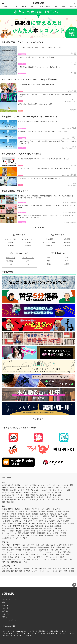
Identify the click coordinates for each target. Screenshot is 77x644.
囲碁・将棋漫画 (23, 533)
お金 (28, 264)
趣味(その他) (6, 559)
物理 (69, 547)
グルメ (62, 550)
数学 (15, 547)
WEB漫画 (30, 516)
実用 (72, 569)
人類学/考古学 (7, 547)
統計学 (58, 547)
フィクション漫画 (8, 536)
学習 (45, 569)
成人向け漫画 (63, 514)
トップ (24, 7)
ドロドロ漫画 (50, 521)
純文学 (28, 488)
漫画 (63, 7)
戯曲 (69, 490)
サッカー (24, 557)
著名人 (10, 557)
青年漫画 (67, 242)
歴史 (49, 257)
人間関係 (11, 555)
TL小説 (17, 485)
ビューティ (18, 552)
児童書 (68, 500)
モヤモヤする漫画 (35, 523)
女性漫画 (50, 511)
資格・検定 (57, 569)
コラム (17, 557)
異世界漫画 (44, 514)
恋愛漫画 (49, 246)
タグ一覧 (5, 608)
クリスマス (36, 559)
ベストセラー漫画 (21, 523)
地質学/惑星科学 (44, 547)
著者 (66, 571)
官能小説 (67, 488)
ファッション (29, 552)
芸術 (67, 257)
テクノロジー (6, 545)
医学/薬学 (16, 545)
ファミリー (39, 552)
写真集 (4, 557)
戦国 (24, 550)
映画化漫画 (62, 523)
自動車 (62, 557)
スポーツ (32, 557)
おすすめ (15, 7)
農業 (64, 547)
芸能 (67, 555)
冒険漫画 (21, 514)
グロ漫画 (14, 521)
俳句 (59, 497)
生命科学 (33, 547)
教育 (64, 552)
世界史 (18, 550)
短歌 (55, 497)
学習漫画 (71, 523)
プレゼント (45, 559)
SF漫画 (11, 509)
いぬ (51, 550)
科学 (67, 261)
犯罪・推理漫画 (15, 519)
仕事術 (28, 261)
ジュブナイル (47, 490)
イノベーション (52, 571)
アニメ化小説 (45, 492)
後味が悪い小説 (46, 495)
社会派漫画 (39, 526)
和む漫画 (19, 531)
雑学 (61, 571)
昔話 (13, 502)
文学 (3, 550)
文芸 (56, 7)
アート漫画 (20, 536)
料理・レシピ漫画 (8, 531)
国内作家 (13, 488)
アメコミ (38, 516)
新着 (32, 7)
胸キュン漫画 (6, 526)
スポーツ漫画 (46, 509)
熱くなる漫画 (21, 528)
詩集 (27, 490)
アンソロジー (35, 490)
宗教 (49, 264)
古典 (13, 492)
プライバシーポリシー (10, 620)
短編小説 (27, 492)
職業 (21, 571)
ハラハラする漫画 (63, 521)
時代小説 (28, 246)
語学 (50, 569)
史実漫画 (63, 533)
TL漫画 (17, 509)
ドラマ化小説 (56, 492)
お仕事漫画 (6, 521)
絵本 (49, 500)
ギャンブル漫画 (60, 536)
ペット (68, 550)
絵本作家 (56, 500)
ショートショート (59, 490)
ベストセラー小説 (22, 495)
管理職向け (10, 261)
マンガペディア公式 (20, 538)
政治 (20, 547)
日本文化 (14, 562)
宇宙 (23, 545)
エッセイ (21, 490)
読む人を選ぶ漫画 (8, 528)
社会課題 (27, 571)
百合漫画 (5, 516)
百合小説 (13, 490)
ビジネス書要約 (15, 569)
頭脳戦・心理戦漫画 (38, 533)
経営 (38, 545)
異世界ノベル (41, 500)
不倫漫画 (30, 528)
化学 (28, 545)
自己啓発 (66, 569)
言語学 (53, 545)
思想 (70, 559)
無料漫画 (35, 519)
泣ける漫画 (63, 516)
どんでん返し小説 (8, 495)
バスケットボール (51, 557)
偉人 (13, 550)
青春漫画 (5, 519)
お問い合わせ (7, 614)
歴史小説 (51, 488)
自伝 (24, 559)
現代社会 (54, 559)
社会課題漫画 (6, 538)
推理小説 (48, 497)
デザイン (40, 557)
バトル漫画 (49, 239)
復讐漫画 (38, 528)
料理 (18, 555)
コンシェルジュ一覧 (44, 7)
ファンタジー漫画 (49, 242)
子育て (4, 555)
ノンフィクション (38, 571)
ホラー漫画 (20, 511)
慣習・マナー (30, 555)
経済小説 (5, 490)
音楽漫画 (42, 511)
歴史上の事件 (43, 550)
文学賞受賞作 (30, 497)
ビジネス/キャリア (8, 566)
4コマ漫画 (21, 516)
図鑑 (3, 502)
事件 (3, 562)
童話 (8, 502)
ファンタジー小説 (28, 239)
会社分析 (38, 569)
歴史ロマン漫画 (52, 533)
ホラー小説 (10, 246)
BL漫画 (4, 509)
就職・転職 (6, 571)
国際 (60, 559)
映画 (58, 555)
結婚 (69, 552)
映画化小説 (34, 495)
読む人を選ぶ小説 (8, 497)
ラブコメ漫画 (47, 531)
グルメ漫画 (35, 509)
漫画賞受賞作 (48, 528)
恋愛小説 (28, 242)
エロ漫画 (67, 519)
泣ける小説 (6, 492)
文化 (21, 562)
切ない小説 (57, 495)
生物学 (26, 547)
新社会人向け (10, 258)
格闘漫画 (46, 516)
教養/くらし (6, 542)
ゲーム (46, 555)
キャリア (5, 569)
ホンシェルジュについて (11, 599)
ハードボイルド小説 (29, 485)
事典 (62, 500)
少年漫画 (67, 239)
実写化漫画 (30, 526)
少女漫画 (67, 246)
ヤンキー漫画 (35, 531)
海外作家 (5, 488)
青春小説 (43, 488)
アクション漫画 (46, 519)
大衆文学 (21, 488)
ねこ (11, 552)
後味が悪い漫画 (18, 526)
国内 (65, 559)
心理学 (67, 264)
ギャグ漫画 (26, 509)
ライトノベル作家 (28, 500)
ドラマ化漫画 (38, 521)
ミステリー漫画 (31, 511)
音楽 (63, 555)
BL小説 (4, 485)
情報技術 (14, 571)
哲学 (49, 261)
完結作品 (54, 516)
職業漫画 (53, 514)
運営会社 (5, 617)
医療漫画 (13, 516)
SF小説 (10, 242)
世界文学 (35, 488)
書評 (8, 562)
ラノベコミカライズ (9, 533)
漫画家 (28, 514)
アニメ (39, 555)
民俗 (26, 562)
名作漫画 (58, 528)
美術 (14, 559)
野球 (19, 559)
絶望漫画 (58, 526)
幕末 (35, 550)
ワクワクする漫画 (50, 523)
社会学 (59, 545)
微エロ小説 (20, 497)
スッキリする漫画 (26, 521)
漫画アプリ (26, 519)
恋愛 (22, 555)
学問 (33, 545)
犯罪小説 (40, 497)
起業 (10, 264)
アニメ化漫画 (58, 519)
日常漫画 (13, 514)
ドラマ (52, 555)
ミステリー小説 (10, 239)
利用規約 (5, 611)
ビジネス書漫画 (7, 523)
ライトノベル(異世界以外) (11, 500)
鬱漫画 (26, 531)
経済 (42, 545)
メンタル (58, 552)
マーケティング (28, 258)
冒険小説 (35, 492)
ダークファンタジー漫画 (34, 536)
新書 (28, 559)
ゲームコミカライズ (60, 531)
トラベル (5, 552)
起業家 (71, 571)
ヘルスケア (49, 552)
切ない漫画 (49, 526)
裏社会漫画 (49, 536)
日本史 (30, 550)
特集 (6, 7)
